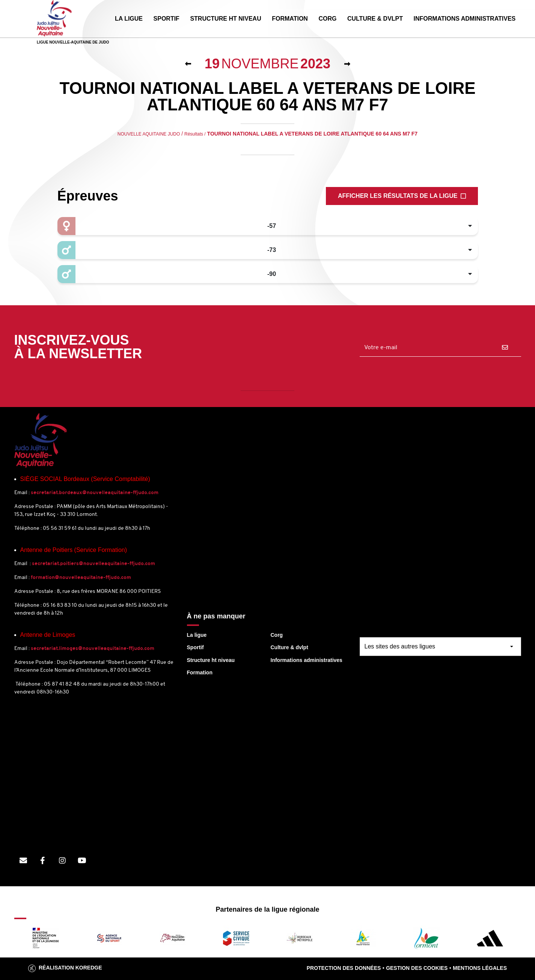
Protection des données (344, 968)
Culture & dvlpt (289, 647)
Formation (200, 672)
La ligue (197, 635)
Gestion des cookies (417, 968)
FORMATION (290, 19)
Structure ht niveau (211, 660)
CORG (327, 19)
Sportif (195, 647)
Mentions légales (480, 968)
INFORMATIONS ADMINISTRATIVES (465, 19)
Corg (277, 635)
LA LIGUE (129, 19)
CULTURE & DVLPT (375, 19)
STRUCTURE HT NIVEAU (225, 19)
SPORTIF (167, 19)
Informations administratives (307, 660)
